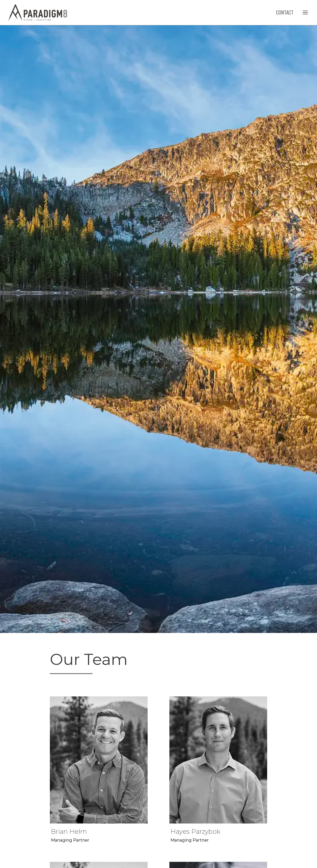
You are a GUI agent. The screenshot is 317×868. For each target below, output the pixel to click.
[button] (305, 12)
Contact (285, 12)
